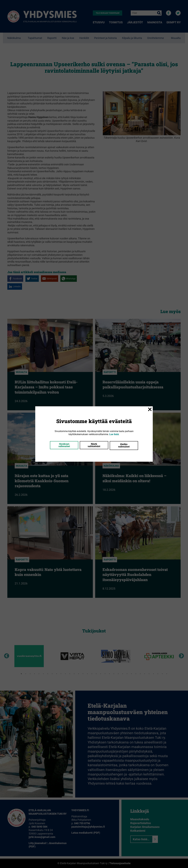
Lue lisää (114, 434)
